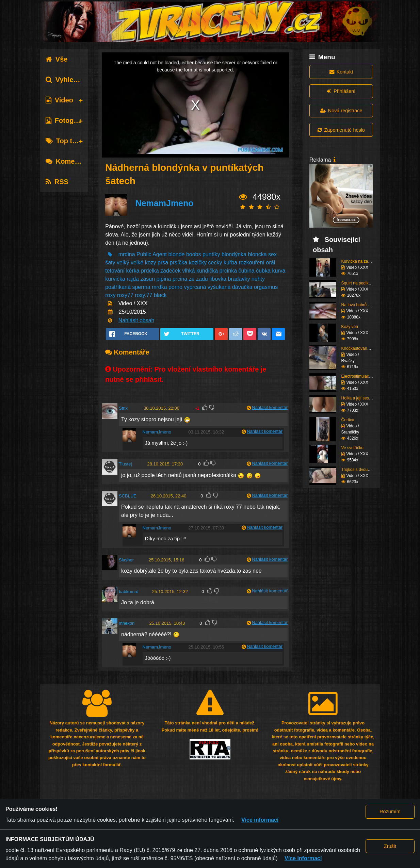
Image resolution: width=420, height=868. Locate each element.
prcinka (228, 271)
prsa (163, 263)
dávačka (242, 287)
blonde (176, 254)
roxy (110, 295)
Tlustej (125, 464)
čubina (247, 271)
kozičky (198, 263)
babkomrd (129, 592)
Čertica (348, 420)
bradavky (239, 279)
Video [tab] (59, 100)
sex (272, 254)
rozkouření (252, 263)
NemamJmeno (165, 203)
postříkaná (118, 287)
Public (144, 254)
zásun (148, 279)
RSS (57, 182)
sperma (141, 287)
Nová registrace (341, 111)
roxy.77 (143, 295)
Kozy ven (350, 327)
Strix (123, 408)
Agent (160, 254)
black (160, 295)
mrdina (127, 254)
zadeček (171, 271)
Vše (57, 59)
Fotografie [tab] (67, 120)
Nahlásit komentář (270, 407)
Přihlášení (341, 91)
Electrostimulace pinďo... (364, 376)
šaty (110, 263)
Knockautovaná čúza (360, 348)
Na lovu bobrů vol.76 (360, 305)
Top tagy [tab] (65, 141)
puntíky (211, 254)
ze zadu (198, 279)
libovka (218, 279)
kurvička (115, 279)
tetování (115, 271)
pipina (164, 279)
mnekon (127, 623)
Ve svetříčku (352, 448)
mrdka (159, 287)
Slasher (126, 560)
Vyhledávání (70, 80)
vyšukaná (219, 287)
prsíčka (179, 263)
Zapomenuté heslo (341, 130)
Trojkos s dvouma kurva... (365, 470)
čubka (263, 271)
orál (270, 263)
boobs (194, 254)
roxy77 (125, 295)
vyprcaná (195, 287)
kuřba (230, 263)
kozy (151, 263)
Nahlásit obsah (136, 320)
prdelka (150, 271)
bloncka (257, 254)
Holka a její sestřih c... (361, 398)
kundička (207, 271)
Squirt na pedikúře (358, 283)
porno (175, 287)
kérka (133, 271)
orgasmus (266, 287)
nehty (258, 279)
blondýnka (234, 254)
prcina (180, 279)
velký (123, 263)
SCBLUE (128, 496)
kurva (279, 271)
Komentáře (68, 161)
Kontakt (341, 72)
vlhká (188, 271)
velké (137, 263)
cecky (215, 263)
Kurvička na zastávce (361, 261)
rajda (133, 279)
